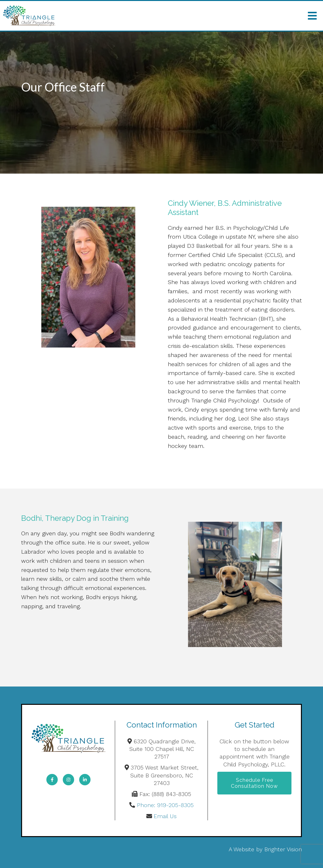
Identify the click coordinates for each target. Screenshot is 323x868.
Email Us (165, 816)
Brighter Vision (283, 849)
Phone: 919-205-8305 (165, 805)
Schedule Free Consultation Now (254, 783)
